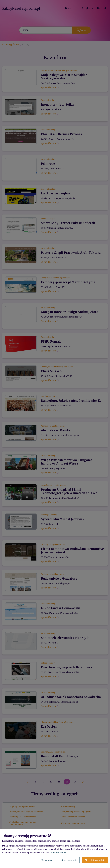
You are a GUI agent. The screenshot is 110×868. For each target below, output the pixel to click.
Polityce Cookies (58, 853)
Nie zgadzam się (69, 860)
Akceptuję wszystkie (95, 860)
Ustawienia (47, 860)
